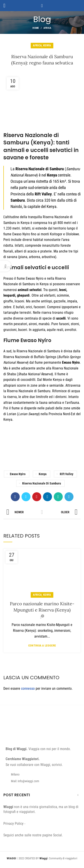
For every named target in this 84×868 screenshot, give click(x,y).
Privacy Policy (13, 824)
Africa (47, 28)
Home (36, 28)
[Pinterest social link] (37, 497)
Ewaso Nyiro (18, 474)
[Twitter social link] (26, 497)
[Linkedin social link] (47, 497)
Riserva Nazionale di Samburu (42, 483)
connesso (28, 688)
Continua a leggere (42, 645)
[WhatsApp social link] (58, 497)
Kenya (47, 45)
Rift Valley (67, 474)
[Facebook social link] (15, 497)
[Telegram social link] (69, 497)
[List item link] (42, 781)
